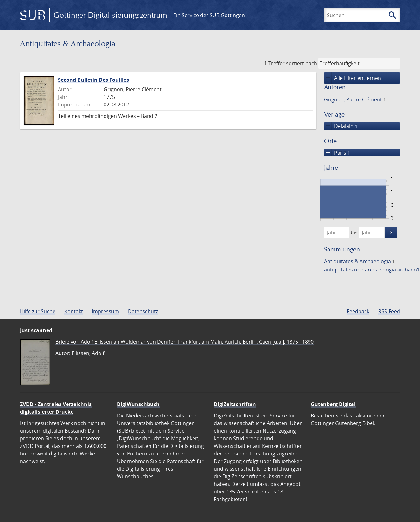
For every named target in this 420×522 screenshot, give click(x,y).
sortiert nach (302, 63)
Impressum (105, 311)
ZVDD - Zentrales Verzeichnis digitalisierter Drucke (56, 408)
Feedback (358, 311)
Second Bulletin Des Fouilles (93, 80)
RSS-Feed (389, 311)
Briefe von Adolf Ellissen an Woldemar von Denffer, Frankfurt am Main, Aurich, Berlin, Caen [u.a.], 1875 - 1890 (185, 342)
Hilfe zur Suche (38, 311)
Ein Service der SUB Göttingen (209, 15)
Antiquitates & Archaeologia (359, 261)
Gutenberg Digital (333, 404)
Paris (337, 153)
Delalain (341, 126)
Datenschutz (143, 311)
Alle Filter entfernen (353, 78)
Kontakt (74, 311)
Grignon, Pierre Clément (355, 99)
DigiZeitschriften (235, 404)
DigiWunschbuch (138, 404)
